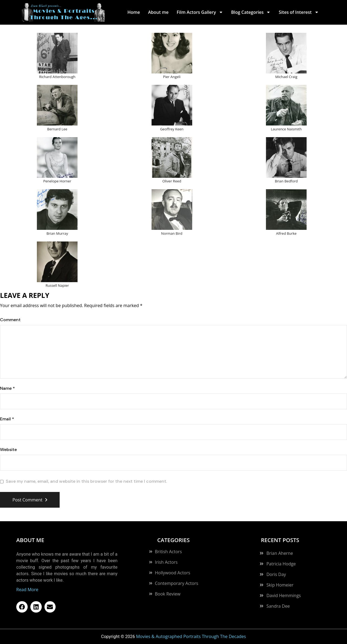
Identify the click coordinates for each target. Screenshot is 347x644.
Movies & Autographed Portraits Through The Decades (191, 636)
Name (7, 388)
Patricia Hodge (281, 564)
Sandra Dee (278, 606)
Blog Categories (251, 12)
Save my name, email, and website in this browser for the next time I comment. (86, 481)
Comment (10, 320)
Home (134, 12)
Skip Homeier (280, 585)
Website (8, 450)
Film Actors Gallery (200, 12)
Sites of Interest (299, 12)
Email (7, 419)
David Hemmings (284, 595)
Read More (27, 590)
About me (158, 12)
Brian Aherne (280, 553)
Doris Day (276, 574)
